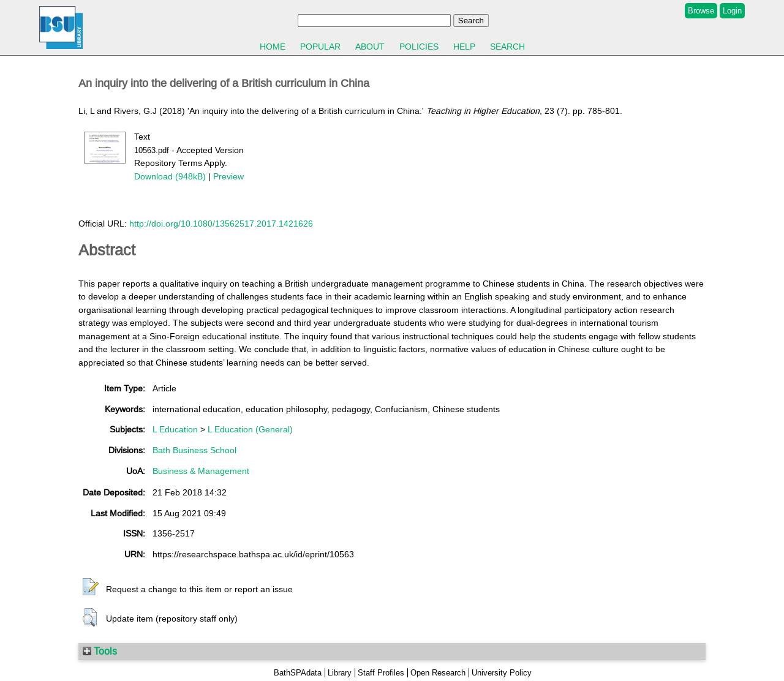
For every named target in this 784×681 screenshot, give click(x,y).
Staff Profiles (381, 673)
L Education (175, 429)
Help (464, 47)
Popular (320, 47)
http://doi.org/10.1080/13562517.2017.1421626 (221, 224)
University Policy (502, 673)
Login (732, 11)
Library (340, 673)
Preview (228, 176)
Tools (100, 651)
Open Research (438, 673)
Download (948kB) (170, 176)
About (370, 47)
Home (273, 47)
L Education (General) (250, 429)
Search (507, 47)
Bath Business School (194, 450)
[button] (91, 587)
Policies (419, 47)
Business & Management (201, 471)
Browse (701, 11)
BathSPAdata (298, 673)
